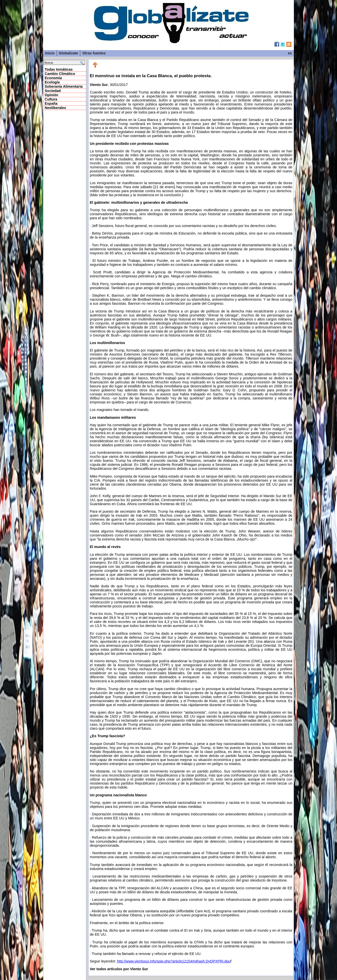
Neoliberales (55, 108)
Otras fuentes (94, 53)
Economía (53, 78)
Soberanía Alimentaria (64, 86)
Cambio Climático (60, 74)
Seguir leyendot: (103, 961)
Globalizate (69, 53)
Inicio (50, 53)
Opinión (51, 95)
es (290, 53)
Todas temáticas (59, 69)
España (51, 103)
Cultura (51, 99)
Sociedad (53, 91)
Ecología (52, 82)
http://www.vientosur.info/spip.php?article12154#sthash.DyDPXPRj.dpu (174, 961)
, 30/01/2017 (191, 515)
